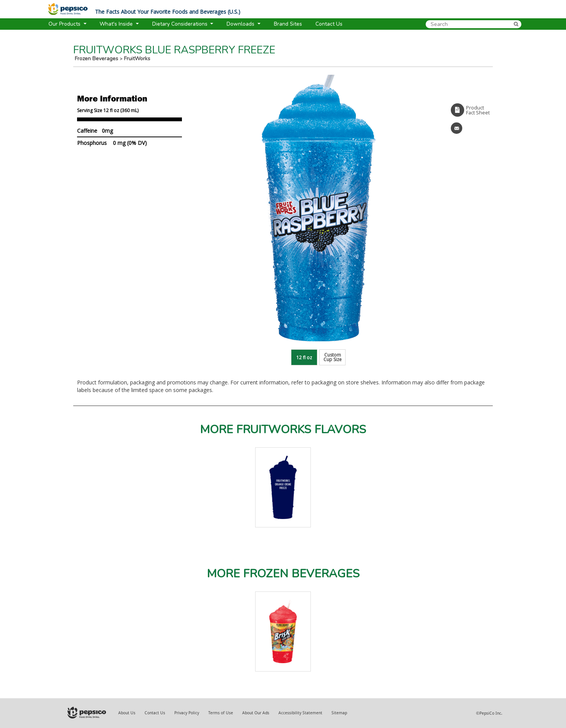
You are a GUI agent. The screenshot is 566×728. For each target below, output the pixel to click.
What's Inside (117, 24)
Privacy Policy (187, 713)
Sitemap (339, 713)
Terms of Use (221, 713)
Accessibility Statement (300, 713)
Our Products (65, 24)
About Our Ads (256, 713)
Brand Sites (288, 24)
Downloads (241, 24)
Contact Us (155, 713)
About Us (127, 713)
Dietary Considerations (181, 24)
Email (457, 128)
